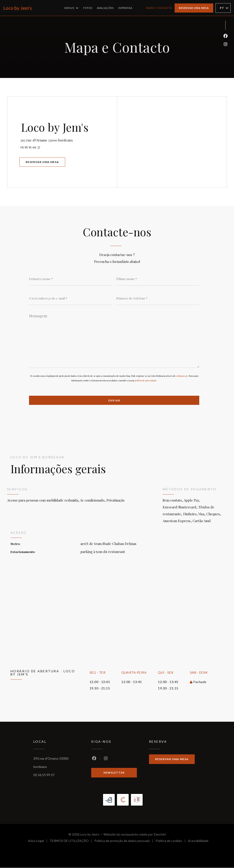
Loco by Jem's (18, 8)
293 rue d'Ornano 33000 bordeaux (67, 140)
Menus (72, 8)
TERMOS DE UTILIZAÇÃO (72, 842)
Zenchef (160, 835)
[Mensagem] (114, 339)
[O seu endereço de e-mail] (71, 298)
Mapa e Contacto (159, 8)
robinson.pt (182, 376)
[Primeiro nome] (71, 279)
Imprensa (125, 8)
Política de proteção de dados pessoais (125, 842)
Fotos (88, 8)
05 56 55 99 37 (31, 147)
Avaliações (105, 8)
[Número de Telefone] (158, 298)
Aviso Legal (39, 842)
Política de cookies (172, 842)
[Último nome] (158, 279)
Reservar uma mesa (194, 8)
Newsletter (114, 773)
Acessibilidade (198, 842)
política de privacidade (146, 380)
